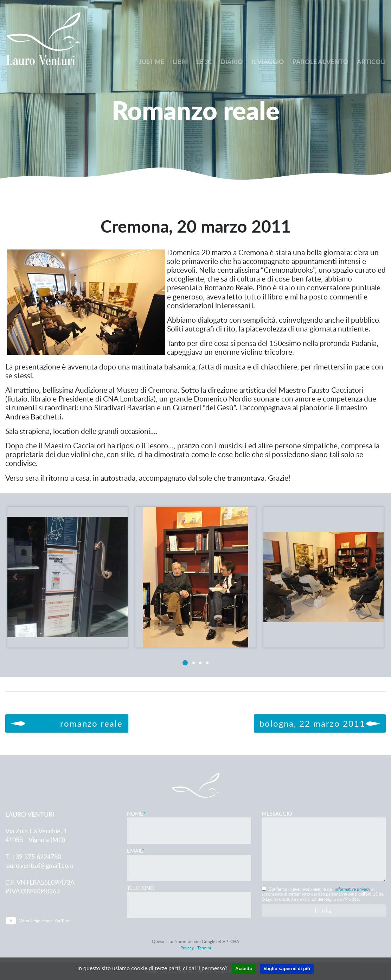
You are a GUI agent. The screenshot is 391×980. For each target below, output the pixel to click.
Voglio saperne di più (287, 969)
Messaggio (324, 846)
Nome (189, 822)
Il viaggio (268, 62)
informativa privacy (352, 889)
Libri (180, 62)
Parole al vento (321, 62)
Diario (232, 62)
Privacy (187, 948)
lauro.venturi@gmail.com (39, 865)
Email (189, 859)
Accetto (242, 969)
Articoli (371, 62)
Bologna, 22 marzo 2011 (320, 723)
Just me (152, 62)
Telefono (189, 896)
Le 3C (204, 62)
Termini (204, 948)
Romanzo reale (67, 723)
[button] (15, 587)
